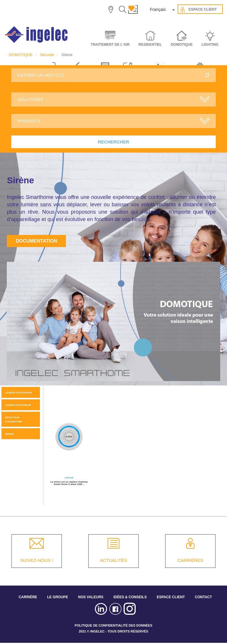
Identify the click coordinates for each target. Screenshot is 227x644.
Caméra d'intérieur (18, 405)
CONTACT (203, 597)
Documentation (36, 241)
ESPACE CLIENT (171, 597)
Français (158, 9)
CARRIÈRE (28, 597)
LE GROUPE (57, 597)
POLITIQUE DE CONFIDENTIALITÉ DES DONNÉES (114, 625)
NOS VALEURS (91, 597)
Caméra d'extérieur (18, 393)
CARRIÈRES (190, 560)
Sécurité (47, 55)
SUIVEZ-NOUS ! (37, 560)
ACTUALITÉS (114, 560)
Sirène (9, 434)
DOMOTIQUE (21, 55)
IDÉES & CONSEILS (130, 597)
